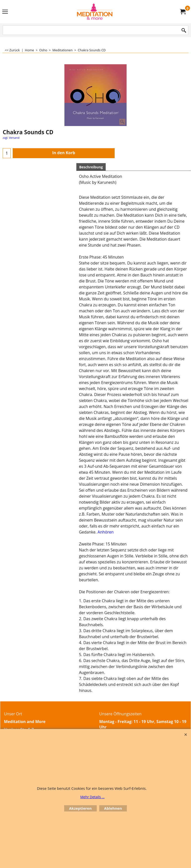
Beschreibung (91, 167)
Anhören (106, 532)
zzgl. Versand (11, 138)
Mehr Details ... (93, 797)
